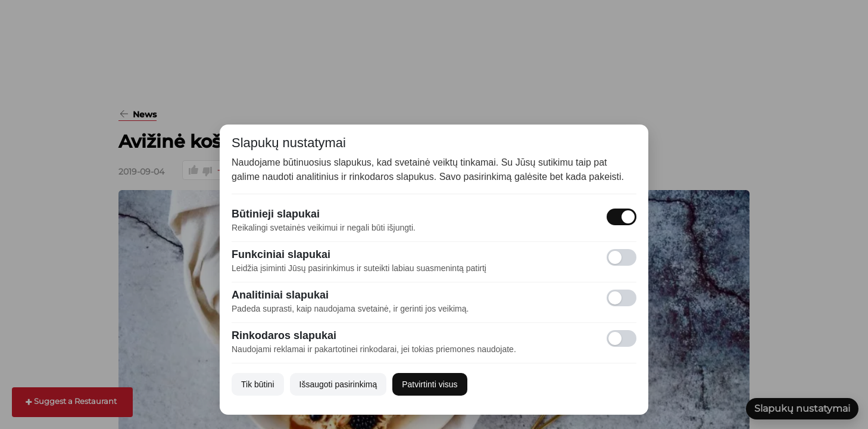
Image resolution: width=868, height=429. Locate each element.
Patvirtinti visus (430, 384)
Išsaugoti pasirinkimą (338, 384)
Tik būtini (258, 384)
